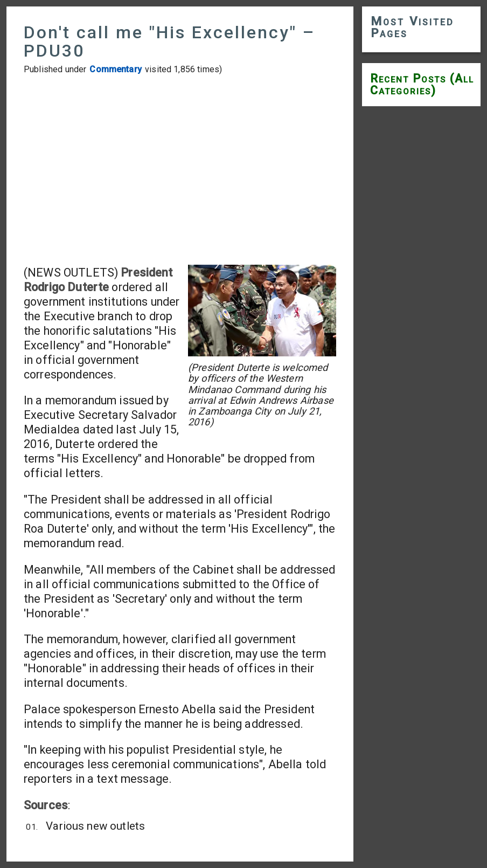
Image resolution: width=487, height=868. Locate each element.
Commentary (116, 69)
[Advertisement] (180, 170)
